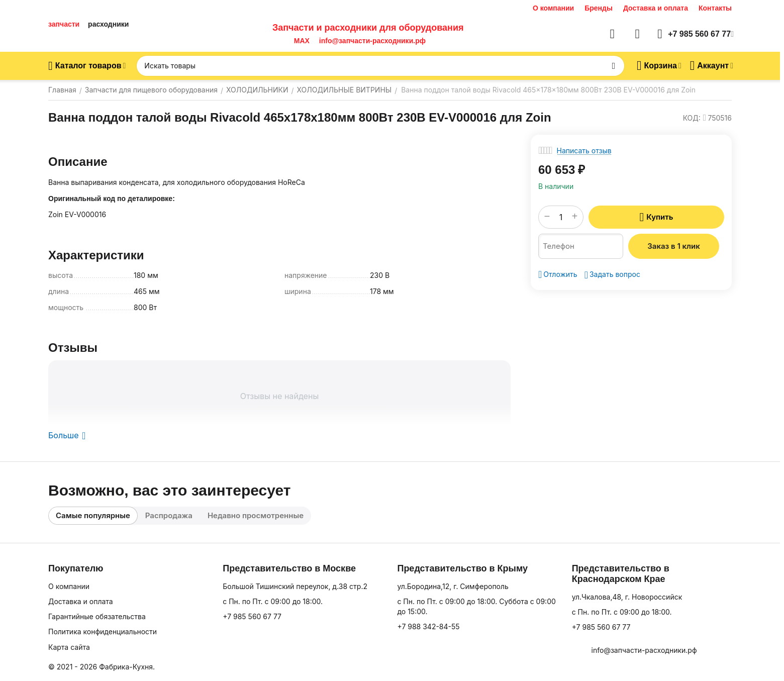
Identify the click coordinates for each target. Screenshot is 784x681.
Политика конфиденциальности (103, 631)
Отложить (558, 274)
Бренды (599, 8)
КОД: (692, 118)
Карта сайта (69, 647)
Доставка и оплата (656, 8)
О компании (553, 8)
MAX (300, 41)
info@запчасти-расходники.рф (372, 41)
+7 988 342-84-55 (428, 626)
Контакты (715, 8)
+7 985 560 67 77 (252, 616)
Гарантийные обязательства (97, 616)
